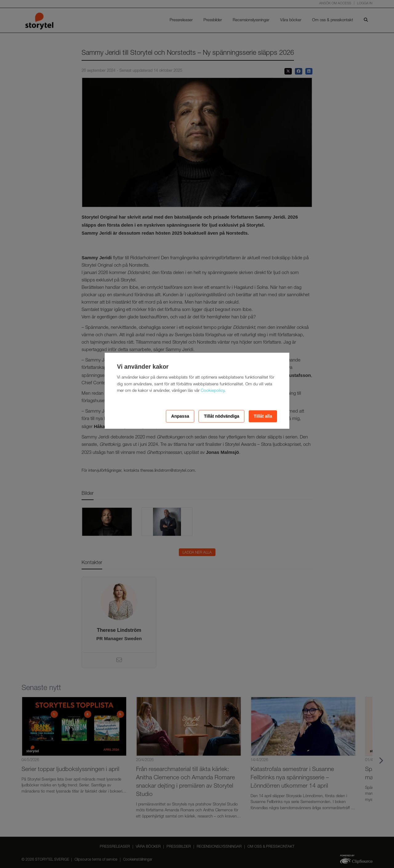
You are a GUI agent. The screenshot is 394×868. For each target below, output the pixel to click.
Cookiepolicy (213, 391)
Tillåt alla (263, 416)
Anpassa (180, 416)
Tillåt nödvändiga (221, 416)
